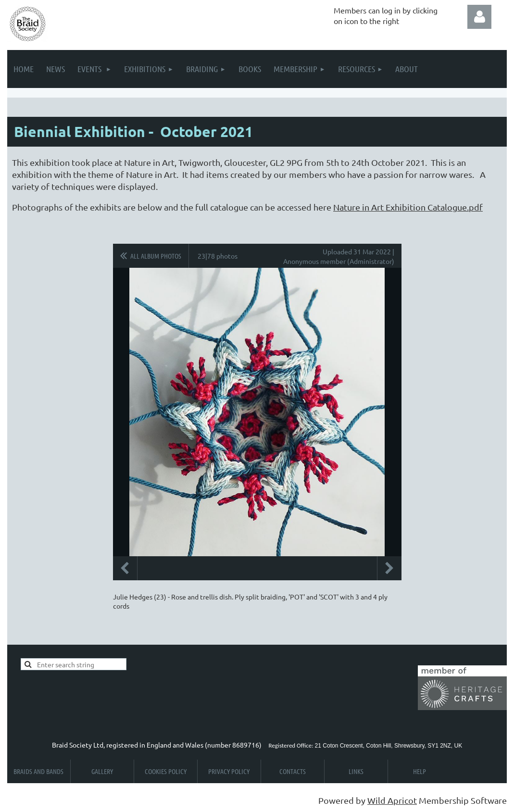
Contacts (293, 771)
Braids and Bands (38, 771)
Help (420, 771)
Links (356, 771)
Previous (125, 568)
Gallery (102, 771)
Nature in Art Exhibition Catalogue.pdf (408, 207)
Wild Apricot (392, 800)
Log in (479, 17)
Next (389, 568)
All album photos (156, 256)
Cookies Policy (166, 771)
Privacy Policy (229, 771)
